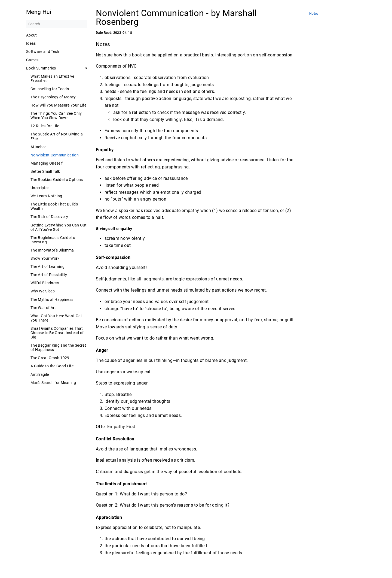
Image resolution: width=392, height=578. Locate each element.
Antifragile (40, 374)
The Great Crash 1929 (50, 358)
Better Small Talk (45, 171)
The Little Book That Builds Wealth (54, 206)
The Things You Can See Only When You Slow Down (56, 116)
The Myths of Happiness (52, 299)
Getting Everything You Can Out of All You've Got (59, 227)
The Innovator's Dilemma (52, 250)
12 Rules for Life (45, 126)
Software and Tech (43, 52)
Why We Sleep (43, 291)
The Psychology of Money (53, 97)
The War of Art (43, 308)
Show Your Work (45, 258)
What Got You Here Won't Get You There (56, 318)
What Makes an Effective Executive (52, 78)
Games (32, 60)
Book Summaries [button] (41, 68)
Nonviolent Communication (55, 155)
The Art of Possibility (49, 275)
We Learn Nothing (46, 196)
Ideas (31, 43)
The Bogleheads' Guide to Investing (53, 240)
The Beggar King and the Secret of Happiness (58, 347)
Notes (314, 14)
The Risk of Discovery (49, 217)
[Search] (57, 24)
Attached (39, 147)
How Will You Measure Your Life (58, 105)
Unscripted (40, 188)
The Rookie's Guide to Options (57, 180)
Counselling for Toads (50, 89)
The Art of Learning (48, 267)
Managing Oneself (47, 163)
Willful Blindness (45, 283)
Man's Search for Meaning (53, 383)
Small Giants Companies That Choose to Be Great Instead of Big (57, 333)
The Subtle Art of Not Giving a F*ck (57, 136)
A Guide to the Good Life (52, 366)
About (32, 35)
